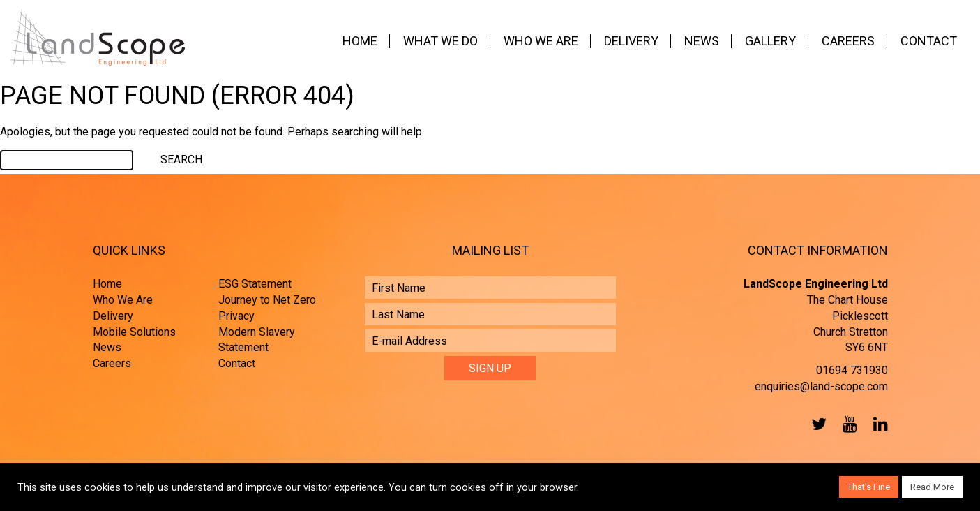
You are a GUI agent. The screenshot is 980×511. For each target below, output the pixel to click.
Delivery (631, 41)
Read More (932, 487)
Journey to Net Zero (267, 300)
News (702, 41)
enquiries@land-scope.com (821, 386)
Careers (848, 41)
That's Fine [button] (869, 487)
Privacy (236, 316)
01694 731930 (852, 370)
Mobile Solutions (134, 332)
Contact (929, 41)
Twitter (816, 424)
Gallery (770, 41)
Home (360, 41)
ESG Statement (255, 284)
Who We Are (541, 41)
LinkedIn (877, 424)
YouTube (847, 424)
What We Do (440, 41)
